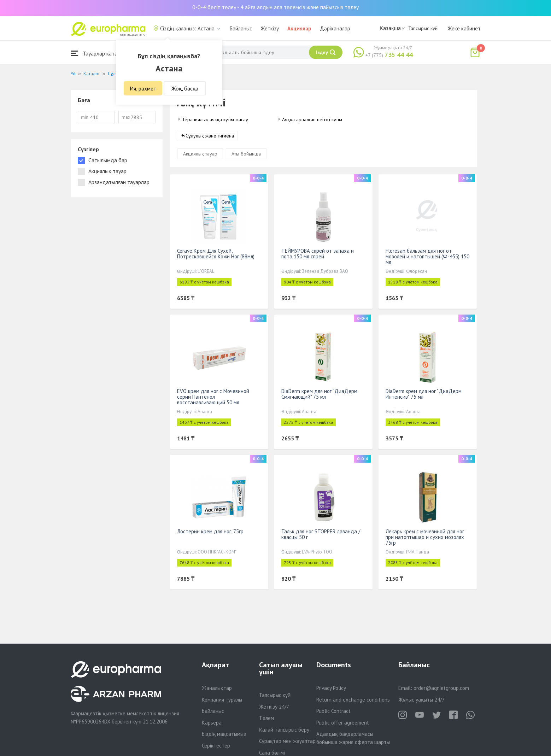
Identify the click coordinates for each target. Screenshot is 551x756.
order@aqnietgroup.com (441, 688)
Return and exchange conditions (353, 700)
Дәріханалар (335, 28)
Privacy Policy (331, 688)
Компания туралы (222, 700)
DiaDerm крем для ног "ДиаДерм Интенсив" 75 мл (424, 394)
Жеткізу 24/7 (274, 707)
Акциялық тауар (200, 154)
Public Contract (333, 711)
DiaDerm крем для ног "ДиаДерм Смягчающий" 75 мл (319, 394)
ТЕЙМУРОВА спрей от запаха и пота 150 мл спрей (318, 254)
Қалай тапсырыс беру (284, 730)
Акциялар (299, 28)
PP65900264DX (93, 722)
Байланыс (241, 28)
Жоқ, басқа (185, 88)
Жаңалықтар (217, 688)
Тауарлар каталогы (100, 53)
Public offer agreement (343, 723)
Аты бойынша (246, 154)
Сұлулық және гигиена (210, 136)
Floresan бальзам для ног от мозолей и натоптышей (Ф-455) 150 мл (427, 256)
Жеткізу (270, 28)
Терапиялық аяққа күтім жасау (215, 119)
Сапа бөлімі (272, 753)
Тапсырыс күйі (423, 28)
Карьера (212, 723)
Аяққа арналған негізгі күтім (312, 119)
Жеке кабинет (464, 28)
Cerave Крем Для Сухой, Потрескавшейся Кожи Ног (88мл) (216, 254)
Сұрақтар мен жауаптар (287, 741)
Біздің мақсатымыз (224, 734)
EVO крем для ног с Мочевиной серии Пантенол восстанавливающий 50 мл (213, 397)
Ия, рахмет (143, 88)
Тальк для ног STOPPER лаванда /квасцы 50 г (321, 534)
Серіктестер (216, 746)
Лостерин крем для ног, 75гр (210, 531)
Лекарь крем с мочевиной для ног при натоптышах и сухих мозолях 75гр (425, 537)
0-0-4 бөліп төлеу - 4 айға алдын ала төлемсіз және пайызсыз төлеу (275, 7)
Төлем (266, 718)
